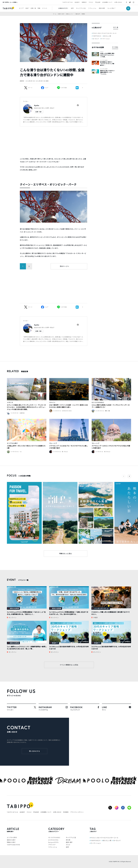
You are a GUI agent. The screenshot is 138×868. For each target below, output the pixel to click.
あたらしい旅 (107, 36)
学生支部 (98, 2)
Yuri (21, 452)
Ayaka (37, 105)
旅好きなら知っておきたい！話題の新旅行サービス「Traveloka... (107, 72)
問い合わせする (35, 751)
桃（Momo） (65, 452)
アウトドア (52, 845)
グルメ (102, 52)
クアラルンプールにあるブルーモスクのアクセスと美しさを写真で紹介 (68, 447)
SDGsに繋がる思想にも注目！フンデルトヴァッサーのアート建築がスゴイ (111, 406)
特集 (39, 8)
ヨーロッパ (96, 39)
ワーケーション (105, 39)
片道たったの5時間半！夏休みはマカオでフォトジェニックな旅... (107, 55)
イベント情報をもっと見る (69, 665)
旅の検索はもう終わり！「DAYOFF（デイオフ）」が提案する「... (107, 64)
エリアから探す (104, 60)
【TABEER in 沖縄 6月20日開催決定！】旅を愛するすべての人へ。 (111, 613)
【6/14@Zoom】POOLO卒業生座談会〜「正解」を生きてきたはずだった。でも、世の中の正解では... (69, 613)
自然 (72, 8)
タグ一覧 (116, 27)
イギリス (10, 402)
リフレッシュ (92, 8)
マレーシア (53, 443)
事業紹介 (84, 2)
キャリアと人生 (81, 8)
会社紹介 (77, 2)
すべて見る (115, 47)
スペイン (52, 402)
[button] (129, 476)
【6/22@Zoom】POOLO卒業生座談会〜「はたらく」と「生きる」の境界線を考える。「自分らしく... (26, 613)
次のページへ (64, 266)
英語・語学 (102, 8)
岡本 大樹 (107, 411)
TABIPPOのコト (97, 36)
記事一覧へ (39, 112)
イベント (45, 8)
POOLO (91, 2)
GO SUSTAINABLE (98, 402)
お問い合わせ (118, 2)
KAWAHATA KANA (67, 411)
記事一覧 (33, 8)
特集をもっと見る (66, 554)
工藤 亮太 (22, 413)
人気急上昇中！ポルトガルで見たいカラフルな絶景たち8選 (26, 447)
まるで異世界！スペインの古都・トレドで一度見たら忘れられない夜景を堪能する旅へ (68, 406)
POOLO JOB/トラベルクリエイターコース (105, 33)
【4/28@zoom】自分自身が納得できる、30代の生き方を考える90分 (69, 648)
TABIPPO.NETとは (67, 2)
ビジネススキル (53, 840)
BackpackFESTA (53, 842)
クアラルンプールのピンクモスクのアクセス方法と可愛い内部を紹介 (111, 447)
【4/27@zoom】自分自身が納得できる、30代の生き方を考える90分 (111, 648)
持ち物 (68, 840)
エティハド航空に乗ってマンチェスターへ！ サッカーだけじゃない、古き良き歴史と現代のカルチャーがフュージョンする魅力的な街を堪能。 (26, 407)
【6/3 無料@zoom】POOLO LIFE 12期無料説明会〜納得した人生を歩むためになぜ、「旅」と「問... (27, 648)
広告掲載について (107, 2)
